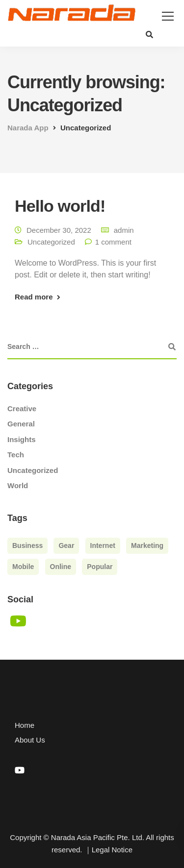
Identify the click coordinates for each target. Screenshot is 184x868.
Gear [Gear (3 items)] (66, 546)
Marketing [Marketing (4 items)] (147, 546)
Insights (22, 439)
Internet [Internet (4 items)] (103, 546)
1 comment (113, 242)
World (18, 485)
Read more (34, 297)
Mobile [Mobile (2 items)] (23, 567)
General (21, 424)
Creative (22, 409)
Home (25, 725)
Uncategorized (51, 242)
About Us (30, 740)
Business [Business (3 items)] (27, 546)
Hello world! (60, 206)
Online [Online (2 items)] (61, 567)
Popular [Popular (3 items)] (100, 567)
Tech (16, 455)
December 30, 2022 (59, 230)
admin (124, 230)
